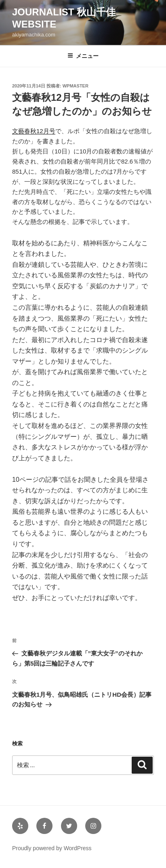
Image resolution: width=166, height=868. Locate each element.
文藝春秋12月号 (34, 131)
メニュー (83, 56)
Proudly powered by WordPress (52, 848)
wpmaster (76, 86)
